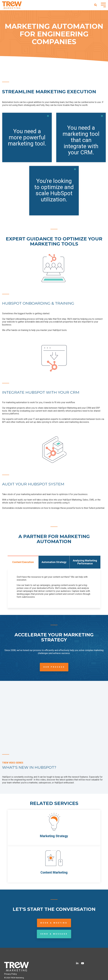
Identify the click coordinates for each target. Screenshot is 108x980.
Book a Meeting (54, 923)
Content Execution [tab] (23, 562)
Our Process (54, 667)
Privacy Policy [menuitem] (11, 974)
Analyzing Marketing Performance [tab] (85, 562)
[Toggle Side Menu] (103, 5)
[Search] (95, 5)
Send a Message (54, 934)
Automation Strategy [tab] (54, 562)
